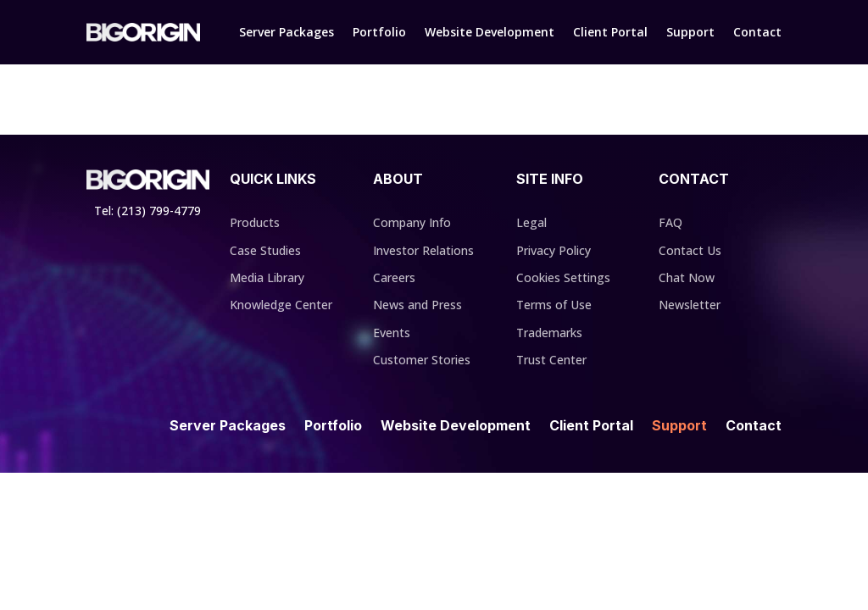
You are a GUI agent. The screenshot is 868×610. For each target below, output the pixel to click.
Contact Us (690, 250)
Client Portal (610, 32)
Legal (531, 222)
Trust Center (551, 360)
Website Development (490, 32)
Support (690, 32)
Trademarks (549, 333)
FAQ (670, 222)
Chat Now (687, 277)
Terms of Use (554, 305)
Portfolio (379, 32)
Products (255, 222)
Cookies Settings (563, 277)
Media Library (267, 277)
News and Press (417, 305)
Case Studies (265, 250)
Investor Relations (423, 250)
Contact (757, 32)
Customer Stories (422, 360)
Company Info (412, 222)
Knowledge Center (281, 305)
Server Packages (287, 32)
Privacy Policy (554, 250)
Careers (394, 277)
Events (392, 333)
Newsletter (690, 305)
